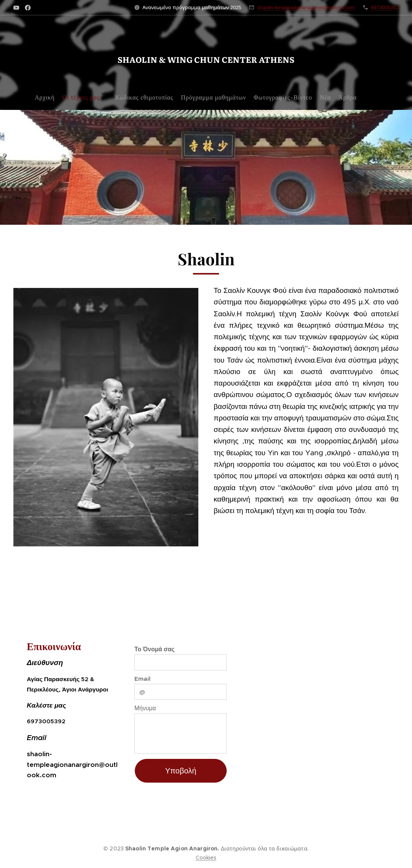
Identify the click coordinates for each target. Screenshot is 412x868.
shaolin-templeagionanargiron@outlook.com (306, 7)
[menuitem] (148, 94)
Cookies (206, 858)
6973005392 (385, 7)
